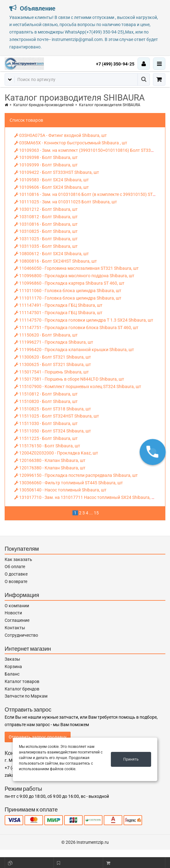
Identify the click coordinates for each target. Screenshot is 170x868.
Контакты (15, 628)
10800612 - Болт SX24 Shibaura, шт (52, 254)
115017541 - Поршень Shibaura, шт (52, 372)
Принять (131, 759)
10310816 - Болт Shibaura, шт (46, 224)
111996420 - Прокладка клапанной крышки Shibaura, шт (74, 350)
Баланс (12, 674)
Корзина (13, 667)
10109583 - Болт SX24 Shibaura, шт (52, 180)
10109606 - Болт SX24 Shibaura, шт (52, 187)
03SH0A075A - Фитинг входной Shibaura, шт (61, 135)
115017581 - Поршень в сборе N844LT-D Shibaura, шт (69, 379)
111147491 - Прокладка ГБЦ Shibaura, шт (58, 305)
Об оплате (15, 567)
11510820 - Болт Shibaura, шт (46, 401)
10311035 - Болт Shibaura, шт (46, 246)
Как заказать (18, 559)
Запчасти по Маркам (26, 696)
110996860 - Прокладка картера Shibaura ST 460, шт (69, 283)
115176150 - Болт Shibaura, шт (47, 446)
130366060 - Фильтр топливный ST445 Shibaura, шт (69, 483)
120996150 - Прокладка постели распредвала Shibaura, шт (76, 475)
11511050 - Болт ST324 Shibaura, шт (53, 431)
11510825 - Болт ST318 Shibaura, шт (53, 409)
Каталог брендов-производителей (44, 105)
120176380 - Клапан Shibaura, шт (50, 468)
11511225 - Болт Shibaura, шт (46, 438)
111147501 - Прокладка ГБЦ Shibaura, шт (58, 313)
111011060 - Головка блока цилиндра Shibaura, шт (68, 291)
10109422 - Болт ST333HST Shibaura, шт (57, 172)
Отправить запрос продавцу (38, 737)
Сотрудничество (21, 635)
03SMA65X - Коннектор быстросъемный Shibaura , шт (71, 143)
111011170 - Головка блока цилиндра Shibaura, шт (68, 298)
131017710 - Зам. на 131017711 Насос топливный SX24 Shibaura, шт (86, 497)
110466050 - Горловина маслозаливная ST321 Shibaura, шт (76, 268)
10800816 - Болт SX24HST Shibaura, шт (56, 261)
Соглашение (17, 620)
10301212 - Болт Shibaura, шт (46, 209)
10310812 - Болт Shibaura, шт (46, 217)
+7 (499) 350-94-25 (115, 64)
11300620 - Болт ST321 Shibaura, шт (53, 357)
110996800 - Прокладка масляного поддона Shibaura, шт (74, 276)
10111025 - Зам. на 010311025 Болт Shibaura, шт (66, 202)
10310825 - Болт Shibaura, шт (46, 231)
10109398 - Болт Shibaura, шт (46, 157)
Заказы (12, 659)
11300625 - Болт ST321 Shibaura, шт (53, 364)
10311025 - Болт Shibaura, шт (46, 239)
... (91, 513)
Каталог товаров (22, 681)
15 (96, 513)
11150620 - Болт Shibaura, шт (46, 335)
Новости (13, 613)
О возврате (16, 581)
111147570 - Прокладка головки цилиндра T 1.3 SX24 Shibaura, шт (84, 320)
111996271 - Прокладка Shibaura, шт (54, 342)
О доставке (16, 574)
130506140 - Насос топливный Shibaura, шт (60, 490)
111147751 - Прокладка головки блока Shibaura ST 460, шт (76, 328)
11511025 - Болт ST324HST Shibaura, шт (57, 416)
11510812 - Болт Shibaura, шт (46, 394)
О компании (17, 606)
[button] (153, 452)
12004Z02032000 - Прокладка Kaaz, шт (56, 453)
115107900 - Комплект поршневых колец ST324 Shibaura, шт (78, 387)
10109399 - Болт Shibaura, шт (46, 165)
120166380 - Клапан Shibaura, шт (50, 460)
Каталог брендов (22, 689)
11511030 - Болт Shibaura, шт (46, 423)
